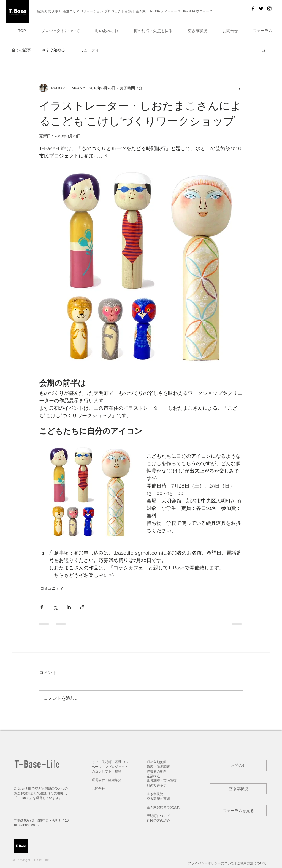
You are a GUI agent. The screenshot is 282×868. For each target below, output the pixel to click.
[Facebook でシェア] (42, 607)
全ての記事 (21, 50)
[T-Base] (253, 9)
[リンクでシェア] (82, 607)
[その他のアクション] (240, 88)
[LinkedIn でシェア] (69, 607)
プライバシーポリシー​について (211, 863)
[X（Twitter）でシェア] (55, 607)
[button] (56, 31)
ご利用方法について (252, 863)
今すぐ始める (53, 50)
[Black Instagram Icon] (269, 9)
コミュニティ (88, 50)
